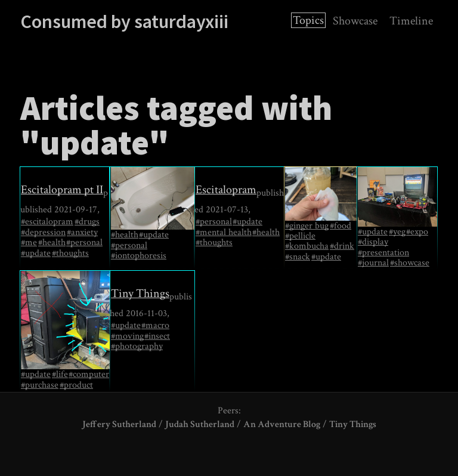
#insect (157, 336)
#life (60, 375)
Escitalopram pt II (62, 190)
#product (76, 385)
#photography (137, 347)
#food (341, 226)
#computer (89, 375)
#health (52, 243)
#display (373, 242)
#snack (298, 257)
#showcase (410, 263)
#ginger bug (307, 226)
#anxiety (82, 233)
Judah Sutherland (200, 424)
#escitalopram (47, 222)
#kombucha (307, 246)
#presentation (383, 253)
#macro (155, 326)
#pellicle (300, 236)
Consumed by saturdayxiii (124, 21)
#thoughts (70, 254)
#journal (373, 263)
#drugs (87, 222)
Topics (308, 20)
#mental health (224, 233)
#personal (84, 243)
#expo (417, 232)
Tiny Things (140, 293)
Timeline (411, 21)
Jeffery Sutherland (119, 424)
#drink (342, 246)
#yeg (397, 232)
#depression (43, 233)
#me (29, 243)
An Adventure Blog (282, 424)
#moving (127, 336)
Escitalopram (226, 190)
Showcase (355, 21)
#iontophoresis (139, 256)
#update (36, 254)
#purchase (40, 385)
